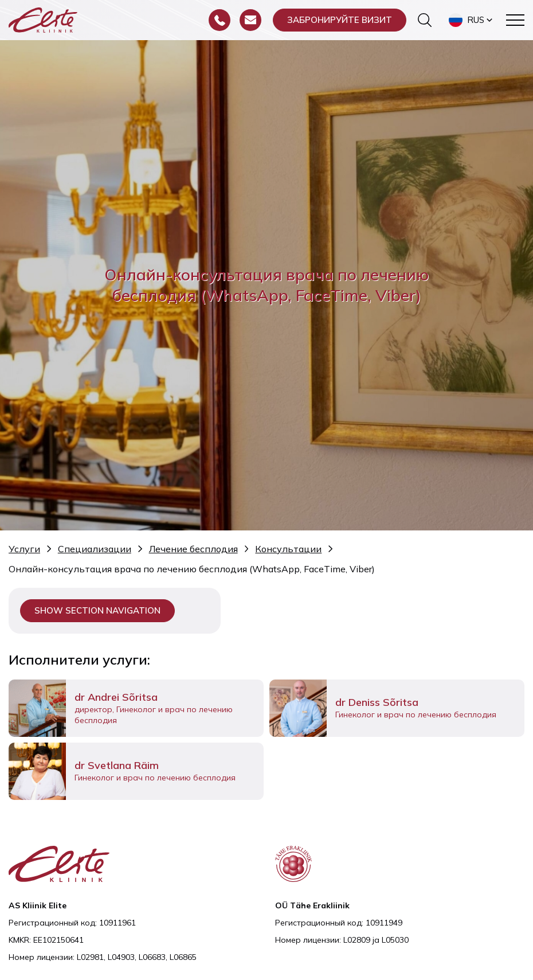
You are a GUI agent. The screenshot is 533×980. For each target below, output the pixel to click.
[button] (472, 20)
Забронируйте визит (340, 20)
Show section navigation (97, 610)
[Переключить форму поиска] (425, 20)
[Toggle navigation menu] (515, 20)
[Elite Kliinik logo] (43, 19)
